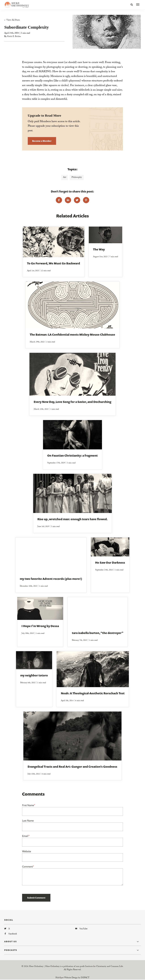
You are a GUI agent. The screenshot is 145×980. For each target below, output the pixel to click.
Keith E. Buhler (14, 37)
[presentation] (138, 5)
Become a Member (42, 141)
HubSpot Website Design (67, 978)
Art (65, 178)
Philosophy (77, 178)
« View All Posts (12, 21)
